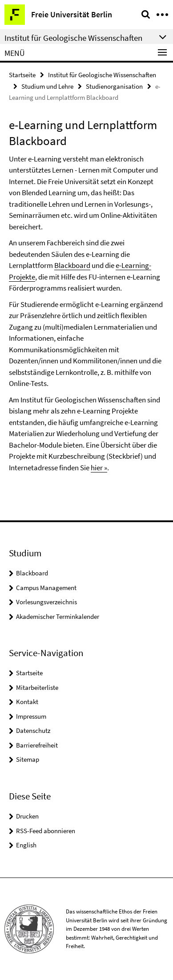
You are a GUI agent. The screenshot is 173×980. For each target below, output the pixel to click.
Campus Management (46, 588)
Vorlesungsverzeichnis (46, 602)
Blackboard (72, 265)
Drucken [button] (27, 816)
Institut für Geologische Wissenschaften (102, 75)
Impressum (31, 716)
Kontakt (27, 702)
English (26, 845)
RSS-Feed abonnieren (46, 831)
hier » (99, 468)
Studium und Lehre (47, 86)
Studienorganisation (114, 86)
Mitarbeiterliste (37, 687)
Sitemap (28, 759)
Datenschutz (33, 730)
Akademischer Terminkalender (58, 616)
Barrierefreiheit (37, 745)
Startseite (22, 75)
